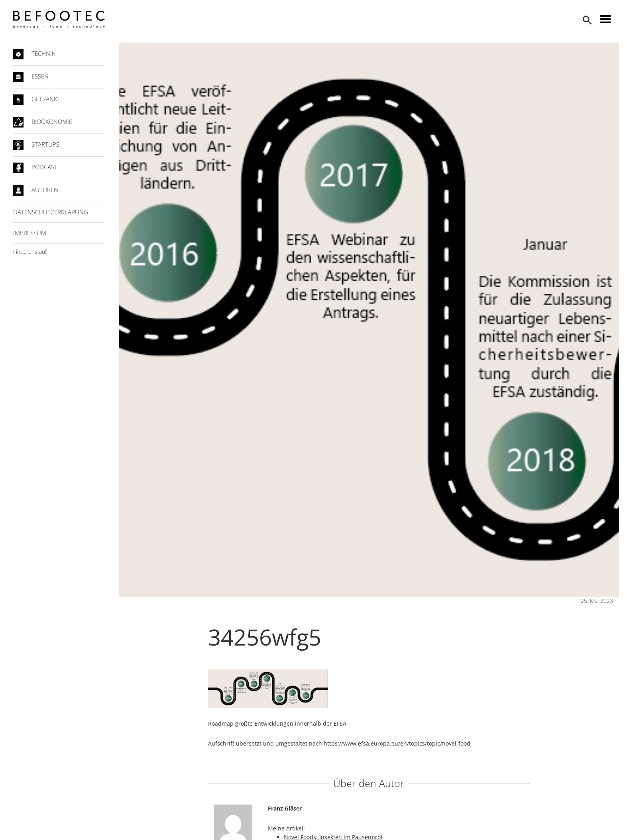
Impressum (30, 233)
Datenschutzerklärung (51, 212)
